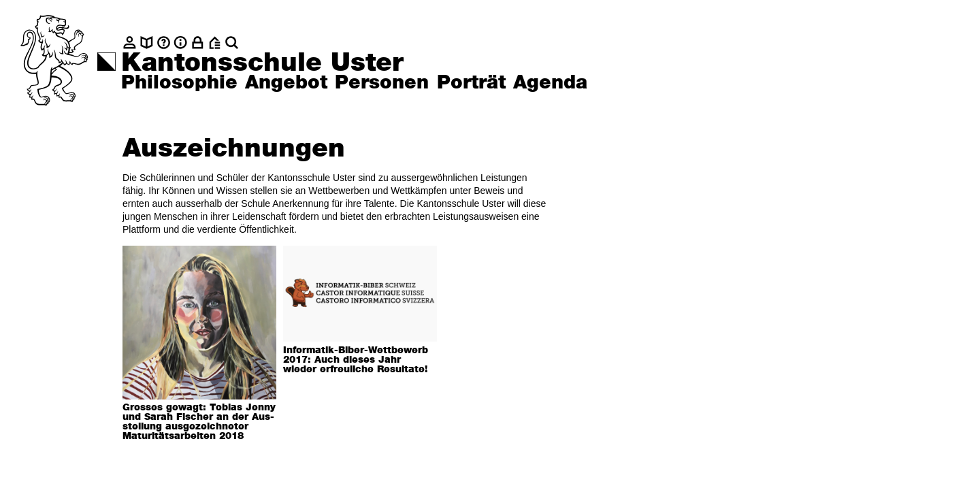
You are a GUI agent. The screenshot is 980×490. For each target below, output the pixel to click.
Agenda (550, 83)
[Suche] (232, 43)
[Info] (181, 43)
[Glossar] (164, 43)
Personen (382, 83)
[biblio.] (147, 43)
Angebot (286, 83)
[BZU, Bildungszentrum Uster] (215, 43)
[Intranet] (198, 43)
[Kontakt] (130, 43)
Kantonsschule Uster (262, 63)
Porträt (471, 83)
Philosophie (179, 83)
